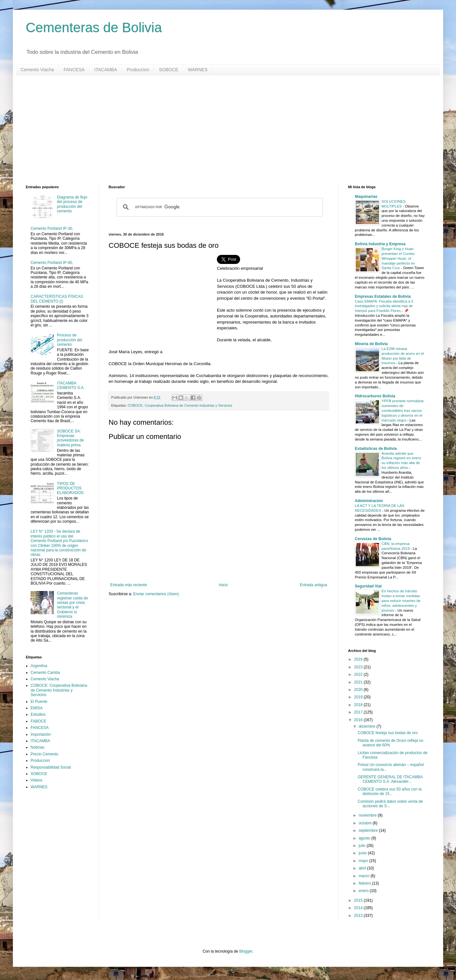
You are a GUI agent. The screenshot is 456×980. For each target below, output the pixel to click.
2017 (359, 712)
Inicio (223, 585)
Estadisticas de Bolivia (376, 449)
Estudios (38, 714)
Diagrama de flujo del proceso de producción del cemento (72, 204)
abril (363, 868)
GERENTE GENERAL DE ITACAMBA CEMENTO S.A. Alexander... (390, 779)
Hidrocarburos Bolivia (375, 396)
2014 (359, 908)
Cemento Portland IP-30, (52, 228)
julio (363, 846)
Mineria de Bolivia (371, 344)
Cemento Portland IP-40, (52, 263)
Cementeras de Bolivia (94, 28)
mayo (364, 861)
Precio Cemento (44, 754)
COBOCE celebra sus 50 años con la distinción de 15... (390, 791)
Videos (36, 780)
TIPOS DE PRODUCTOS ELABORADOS (70, 488)
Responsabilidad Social (51, 767)
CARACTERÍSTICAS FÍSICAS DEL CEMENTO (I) (57, 299)
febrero (365, 883)
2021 (359, 682)
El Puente (39, 702)
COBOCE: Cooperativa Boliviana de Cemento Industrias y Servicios (180, 405)
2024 (359, 659)
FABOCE (39, 721)
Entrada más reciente (129, 585)
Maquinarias (366, 197)
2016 (359, 720)
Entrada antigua (313, 585)
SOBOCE (169, 70)
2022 (359, 674)
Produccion (138, 70)
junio (363, 853)
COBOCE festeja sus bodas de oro (388, 733)
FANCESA (74, 70)
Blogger (246, 951)
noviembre (368, 815)
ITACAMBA (106, 70)
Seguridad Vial (368, 586)
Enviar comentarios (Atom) (156, 594)
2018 (359, 705)
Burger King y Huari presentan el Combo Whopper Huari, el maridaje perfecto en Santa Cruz (398, 258)
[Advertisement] (219, 130)
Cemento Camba (45, 673)
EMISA (37, 708)
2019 (359, 697)
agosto (365, 838)
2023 (359, 667)
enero (364, 891)
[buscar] (219, 207)
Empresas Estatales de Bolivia (383, 296)
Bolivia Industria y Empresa (380, 244)
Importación (41, 734)
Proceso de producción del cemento (70, 340)
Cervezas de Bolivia (373, 539)
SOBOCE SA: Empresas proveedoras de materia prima (70, 438)
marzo (365, 876)
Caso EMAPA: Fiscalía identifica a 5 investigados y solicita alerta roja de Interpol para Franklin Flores (384, 306)
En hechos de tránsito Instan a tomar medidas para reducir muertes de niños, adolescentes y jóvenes (401, 601)
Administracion (369, 501)
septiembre (369, 830)
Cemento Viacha (37, 70)
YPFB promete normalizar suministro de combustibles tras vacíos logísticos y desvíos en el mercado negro (403, 410)
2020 (359, 690)
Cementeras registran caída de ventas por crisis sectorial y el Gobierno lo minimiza (73, 605)
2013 (359, 916)
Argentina (39, 666)
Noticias (38, 747)
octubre (366, 823)
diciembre (368, 726)
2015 (359, 900)
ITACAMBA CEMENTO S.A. (71, 385)
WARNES (198, 70)
